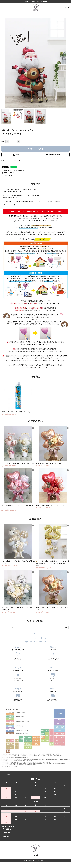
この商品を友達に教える (9, 173)
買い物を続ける (7, 175)
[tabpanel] (35, 63)
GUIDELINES (6, 837)
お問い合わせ (18, 155)
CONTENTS (6, 833)
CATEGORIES (6, 829)
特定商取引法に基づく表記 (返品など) (13, 171)
